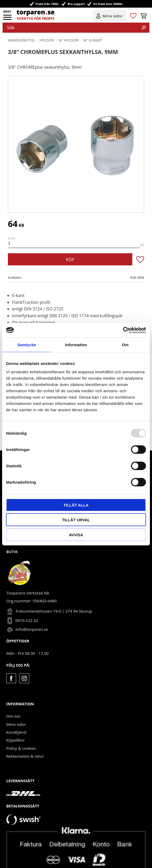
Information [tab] (76, 345)
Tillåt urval (76, 520)
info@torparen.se (32, 613)
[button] (8, 19)
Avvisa (76, 535)
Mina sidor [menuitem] (113, 16)
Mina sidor (16, 708)
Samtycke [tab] (27, 345)
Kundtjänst (16, 716)
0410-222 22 (27, 604)
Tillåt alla (76, 505)
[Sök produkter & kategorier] (70, 28)
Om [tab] (125, 345)
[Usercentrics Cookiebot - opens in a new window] (123, 330)
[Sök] (144, 28)
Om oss (13, 700)
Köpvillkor (16, 724)
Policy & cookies (21, 732)
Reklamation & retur (25, 740)
